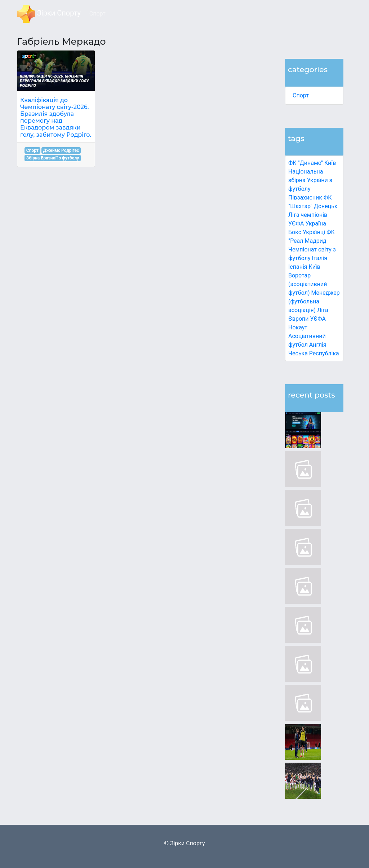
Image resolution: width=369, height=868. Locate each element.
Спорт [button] (97, 14)
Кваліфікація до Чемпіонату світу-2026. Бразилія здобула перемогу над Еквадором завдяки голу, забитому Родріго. (56, 117)
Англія (318, 345)
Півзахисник (305, 198)
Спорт (301, 95)
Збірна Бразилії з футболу (53, 158)
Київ (315, 267)
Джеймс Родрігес (61, 150)
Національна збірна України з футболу (310, 180)
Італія (319, 258)
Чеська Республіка (314, 353)
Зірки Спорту (49, 14)
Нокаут (298, 327)
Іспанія (298, 267)
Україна (316, 223)
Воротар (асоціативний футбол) (308, 284)
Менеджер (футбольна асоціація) (314, 301)
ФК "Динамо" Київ (312, 163)
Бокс (295, 232)
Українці (314, 232)
